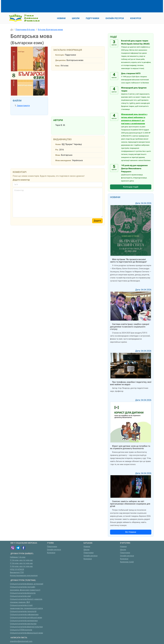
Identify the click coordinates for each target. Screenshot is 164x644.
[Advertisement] (57, 6)
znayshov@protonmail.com (21, 641)
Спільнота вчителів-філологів (23, 593)
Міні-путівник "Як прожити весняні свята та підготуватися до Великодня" (129, 261)
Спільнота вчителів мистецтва (23, 624)
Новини (87, 547)
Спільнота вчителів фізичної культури (26, 627)
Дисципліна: (61, 60)
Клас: (58, 66)
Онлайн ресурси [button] (115, 18)
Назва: (58, 144)
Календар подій (131, 187)
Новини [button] (61, 18)
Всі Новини (131, 532)
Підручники (52, 547)
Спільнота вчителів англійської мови (26, 618)
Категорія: (60, 55)
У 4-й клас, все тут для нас (21, 566)
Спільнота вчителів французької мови (26, 633)
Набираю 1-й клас (18, 557)
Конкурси (51, 553)
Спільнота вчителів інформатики (24, 615)
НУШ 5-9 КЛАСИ (17, 569)
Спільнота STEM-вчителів (21, 630)
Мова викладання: (63, 161)
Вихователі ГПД (17, 573)
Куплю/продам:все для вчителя (24, 576)
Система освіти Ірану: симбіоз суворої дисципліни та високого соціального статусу (130, 327)
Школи (86, 550)
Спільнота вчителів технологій (23, 611)
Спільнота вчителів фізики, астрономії (27, 584)
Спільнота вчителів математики (24, 621)
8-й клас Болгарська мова (50, 30)
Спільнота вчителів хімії (20, 596)
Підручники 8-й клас (25, 30)
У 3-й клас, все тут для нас (21, 563)
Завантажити (23, 106)
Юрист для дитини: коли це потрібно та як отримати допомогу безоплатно (130, 447)
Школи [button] (76, 18)
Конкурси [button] (136, 18)
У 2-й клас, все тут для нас (21, 560)
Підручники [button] (93, 18)
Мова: (58, 155)
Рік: (57, 150)
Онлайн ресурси (54, 550)
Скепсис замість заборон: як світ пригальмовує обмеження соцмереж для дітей (130, 504)
